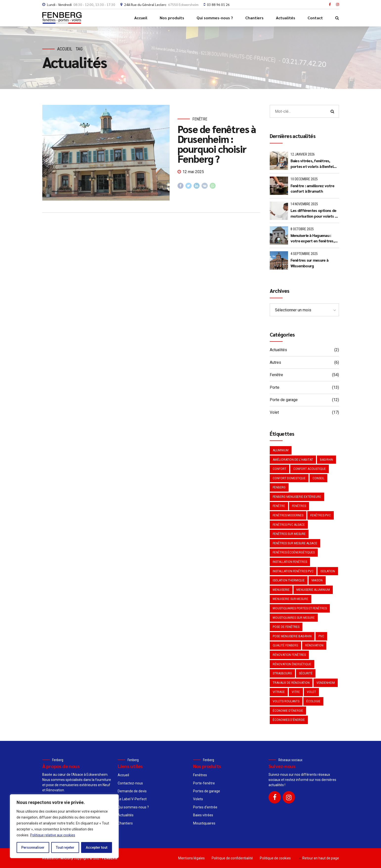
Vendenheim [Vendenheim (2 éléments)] (326, 683)
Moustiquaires (204, 823)
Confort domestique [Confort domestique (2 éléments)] (289, 478)
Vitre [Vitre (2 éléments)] (296, 692)
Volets (198, 799)
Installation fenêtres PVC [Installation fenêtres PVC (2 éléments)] (293, 571)
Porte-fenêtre (204, 783)
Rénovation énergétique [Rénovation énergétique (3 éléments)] (292, 664)
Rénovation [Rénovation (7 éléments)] (314, 645)
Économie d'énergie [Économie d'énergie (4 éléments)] (288, 711)
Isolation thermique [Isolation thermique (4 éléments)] (289, 580)
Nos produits (172, 18)
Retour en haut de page (321, 858)
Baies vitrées (203, 815)
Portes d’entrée (205, 807)
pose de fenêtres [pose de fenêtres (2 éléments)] (286, 627)
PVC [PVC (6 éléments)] (321, 636)
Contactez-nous (130, 783)
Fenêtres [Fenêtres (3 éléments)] (299, 506)
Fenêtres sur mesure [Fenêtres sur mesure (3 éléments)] (289, 534)
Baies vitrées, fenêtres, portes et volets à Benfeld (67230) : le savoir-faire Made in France (313, 164)
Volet (274, 412)
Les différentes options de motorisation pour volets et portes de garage (315, 213)
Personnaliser (33, 847)
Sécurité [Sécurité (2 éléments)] (306, 673)
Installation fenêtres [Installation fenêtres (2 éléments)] (290, 562)
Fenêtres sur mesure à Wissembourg (309, 263)
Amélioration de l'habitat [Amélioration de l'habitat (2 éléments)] (293, 460)
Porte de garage (284, 400)
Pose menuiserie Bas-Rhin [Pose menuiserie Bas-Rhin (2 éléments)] (292, 636)
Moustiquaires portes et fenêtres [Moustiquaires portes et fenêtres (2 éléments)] (300, 608)
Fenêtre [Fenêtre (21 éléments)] (279, 506)
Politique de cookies (275, 858)
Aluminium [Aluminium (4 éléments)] (281, 450)
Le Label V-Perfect (132, 799)
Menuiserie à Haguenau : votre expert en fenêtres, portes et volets (313, 238)
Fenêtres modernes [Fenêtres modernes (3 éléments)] (288, 515)
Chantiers (254, 18)
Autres (275, 362)
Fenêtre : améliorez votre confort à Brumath (312, 188)
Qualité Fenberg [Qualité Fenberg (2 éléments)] (285, 645)
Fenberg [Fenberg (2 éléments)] (279, 487)
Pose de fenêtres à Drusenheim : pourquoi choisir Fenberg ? (217, 144)
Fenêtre (200, 119)
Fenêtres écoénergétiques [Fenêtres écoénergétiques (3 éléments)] (294, 552)
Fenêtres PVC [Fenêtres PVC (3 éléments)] (321, 515)
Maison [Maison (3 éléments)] (317, 580)
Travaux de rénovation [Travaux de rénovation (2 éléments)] (291, 683)
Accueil (141, 18)
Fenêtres (200, 775)
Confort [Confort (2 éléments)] (280, 469)
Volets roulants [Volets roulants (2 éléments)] (286, 701)
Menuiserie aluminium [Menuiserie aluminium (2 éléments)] (313, 590)
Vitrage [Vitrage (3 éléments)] (279, 692)
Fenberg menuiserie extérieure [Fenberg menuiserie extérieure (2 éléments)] (297, 497)
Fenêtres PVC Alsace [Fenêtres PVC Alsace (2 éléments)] (289, 525)
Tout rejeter (65, 847)
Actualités (286, 18)
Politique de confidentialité (232, 858)
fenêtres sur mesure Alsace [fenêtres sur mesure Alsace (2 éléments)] (295, 543)
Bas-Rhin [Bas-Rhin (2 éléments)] (326, 460)
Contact (315, 18)
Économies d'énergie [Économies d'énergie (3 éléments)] (289, 720)
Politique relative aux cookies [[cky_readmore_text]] (53, 835)
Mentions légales (191, 858)
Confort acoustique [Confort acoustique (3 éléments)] (310, 469)
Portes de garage (207, 791)
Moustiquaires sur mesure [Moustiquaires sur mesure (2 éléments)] (294, 618)
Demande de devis (132, 791)
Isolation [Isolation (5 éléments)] (328, 571)
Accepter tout (97, 847)
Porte (275, 387)
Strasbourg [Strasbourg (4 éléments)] (282, 673)
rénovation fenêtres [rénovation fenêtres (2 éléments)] (289, 655)
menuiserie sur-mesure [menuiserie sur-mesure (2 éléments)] (291, 599)
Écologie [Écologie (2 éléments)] (313, 701)
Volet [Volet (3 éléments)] (311, 692)
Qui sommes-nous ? (215, 18)
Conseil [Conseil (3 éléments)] (318, 478)
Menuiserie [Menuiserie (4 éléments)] (281, 590)
